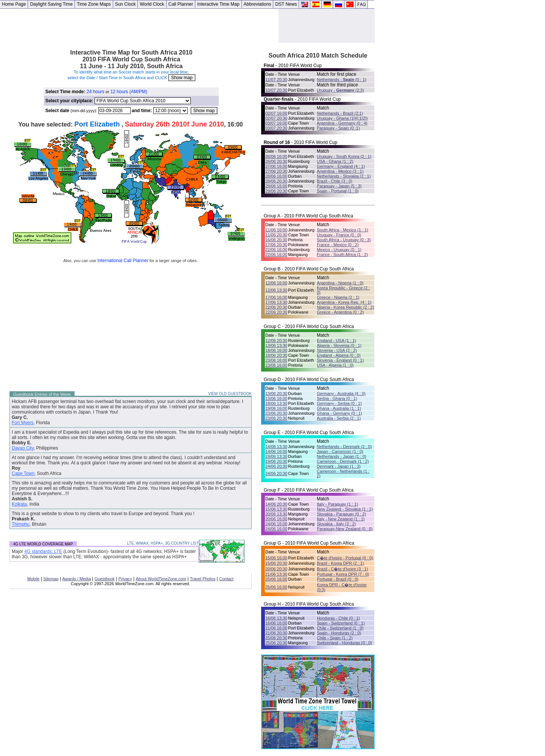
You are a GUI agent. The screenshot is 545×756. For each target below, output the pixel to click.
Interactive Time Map (218, 4)
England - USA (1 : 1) (336, 341)
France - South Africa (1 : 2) (342, 255)
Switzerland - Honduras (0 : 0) (344, 643)
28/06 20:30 (276, 181)
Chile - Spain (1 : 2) (335, 638)
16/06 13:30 (276, 618)
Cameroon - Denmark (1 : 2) (343, 461)
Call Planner (181, 4)
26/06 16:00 (276, 156)
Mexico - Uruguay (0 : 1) (339, 250)
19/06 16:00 (276, 408)
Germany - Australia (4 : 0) (341, 394)
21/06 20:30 (276, 633)
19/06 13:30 (276, 456)
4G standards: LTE (43, 551)
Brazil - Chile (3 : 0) (335, 181)
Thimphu (21, 524)
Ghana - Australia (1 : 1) (339, 408)
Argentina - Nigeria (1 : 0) (340, 283)
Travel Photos (203, 579)
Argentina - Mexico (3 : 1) (340, 171)
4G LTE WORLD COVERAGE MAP (43, 544)
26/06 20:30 (276, 161)
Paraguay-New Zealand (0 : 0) (345, 529)
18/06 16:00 (276, 350)
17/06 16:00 (276, 297)
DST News (286, 4)
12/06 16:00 (276, 283)
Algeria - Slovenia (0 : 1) (339, 345)
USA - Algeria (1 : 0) (335, 365)
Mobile (33, 579)
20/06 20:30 (276, 569)
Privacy (125, 579)
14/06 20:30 (276, 504)
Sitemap (51, 579)
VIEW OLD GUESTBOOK (230, 394)
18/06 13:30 (276, 403)
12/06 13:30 (276, 290)
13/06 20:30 (276, 394)
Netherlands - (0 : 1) (342, 80)
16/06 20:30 (276, 240)
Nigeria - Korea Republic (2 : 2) (346, 307)
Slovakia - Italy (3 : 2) (336, 524)
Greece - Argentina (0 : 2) (340, 312)
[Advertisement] (139, 26)
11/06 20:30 (276, 235)
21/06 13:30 (276, 574)
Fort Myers (23, 423)
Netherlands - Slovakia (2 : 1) (344, 176)
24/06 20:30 (276, 466)
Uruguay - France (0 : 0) (339, 235)
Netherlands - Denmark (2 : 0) (344, 447)
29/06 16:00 (276, 186)
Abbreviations (258, 4)
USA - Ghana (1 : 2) (335, 161)
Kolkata (19, 504)
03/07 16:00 (276, 123)
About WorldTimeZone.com (161, 579)
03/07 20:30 (276, 128)
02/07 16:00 (276, 113)
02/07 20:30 (276, 118)
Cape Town (23, 473)
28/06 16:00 (276, 176)
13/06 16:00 (276, 398)
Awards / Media (76, 579)
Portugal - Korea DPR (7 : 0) (343, 574)
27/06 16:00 (276, 166)
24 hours (96, 92)
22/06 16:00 (276, 250)
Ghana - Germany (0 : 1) (339, 413)
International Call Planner (123, 261)
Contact (226, 579)
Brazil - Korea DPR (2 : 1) (340, 563)
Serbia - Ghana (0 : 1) (337, 398)
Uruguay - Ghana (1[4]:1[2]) (342, 118)
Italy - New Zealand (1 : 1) (341, 519)
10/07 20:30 (276, 90)
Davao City (23, 448)
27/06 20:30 (276, 171)
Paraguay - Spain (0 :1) (338, 128)
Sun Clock (125, 4)
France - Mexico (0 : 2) (338, 245)
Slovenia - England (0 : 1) (340, 360)
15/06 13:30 (276, 509)
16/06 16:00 (276, 623)
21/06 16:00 (276, 628)
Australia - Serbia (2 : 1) (339, 418)
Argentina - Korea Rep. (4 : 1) (344, 302)
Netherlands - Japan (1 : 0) (342, 456)
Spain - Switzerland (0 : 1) (341, 623)
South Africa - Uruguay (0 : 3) (344, 240)
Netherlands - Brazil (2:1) (340, 113)
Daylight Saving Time (51, 4)
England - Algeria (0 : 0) (339, 355)
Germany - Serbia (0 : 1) (339, 403)
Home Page (14, 4)
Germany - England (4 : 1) (341, 166)
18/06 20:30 (276, 355)
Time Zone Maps (94, 4)
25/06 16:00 (276, 579)
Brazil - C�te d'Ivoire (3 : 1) (342, 569)
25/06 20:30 (276, 638)
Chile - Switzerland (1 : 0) (340, 628)
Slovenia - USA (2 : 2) (337, 350)
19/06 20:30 (276, 461)
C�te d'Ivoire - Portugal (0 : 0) (345, 558)
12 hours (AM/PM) (129, 92)
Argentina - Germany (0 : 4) (342, 123)
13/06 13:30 (276, 345)
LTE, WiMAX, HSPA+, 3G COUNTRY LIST (163, 543)
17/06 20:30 (276, 245)
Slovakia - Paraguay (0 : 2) (341, 514)
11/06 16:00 (276, 230)
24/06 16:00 (276, 524)
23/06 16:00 (276, 360)
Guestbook (105, 579)
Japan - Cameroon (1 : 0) (340, 451)
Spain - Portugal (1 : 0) (338, 191)
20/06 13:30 (276, 514)
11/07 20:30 (276, 80)
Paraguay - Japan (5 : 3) (339, 186)
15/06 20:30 (276, 563)
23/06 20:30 (276, 413)
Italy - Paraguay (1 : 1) (337, 504)
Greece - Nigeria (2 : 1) (338, 297)
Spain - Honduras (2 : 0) (339, 633)
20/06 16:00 (276, 519)
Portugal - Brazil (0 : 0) (338, 579)
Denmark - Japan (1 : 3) (339, 466)
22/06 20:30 (276, 307)
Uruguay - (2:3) (340, 90)
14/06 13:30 (276, 447)
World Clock (152, 4)
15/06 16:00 (276, 558)
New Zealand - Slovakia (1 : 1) (345, 509)
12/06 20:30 (276, 341)
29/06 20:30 (276, 191)
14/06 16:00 (276, 451)
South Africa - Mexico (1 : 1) (343, 230)
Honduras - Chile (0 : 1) (338, 618)
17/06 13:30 (276, 302)
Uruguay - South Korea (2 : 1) (344, 156)
